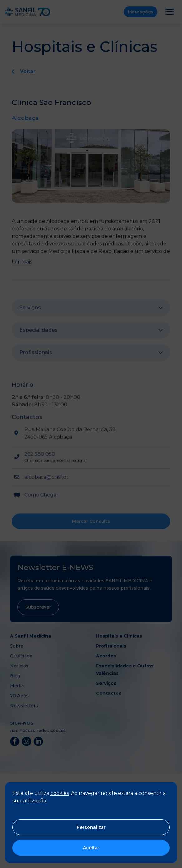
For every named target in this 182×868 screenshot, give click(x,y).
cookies (60, 793)
